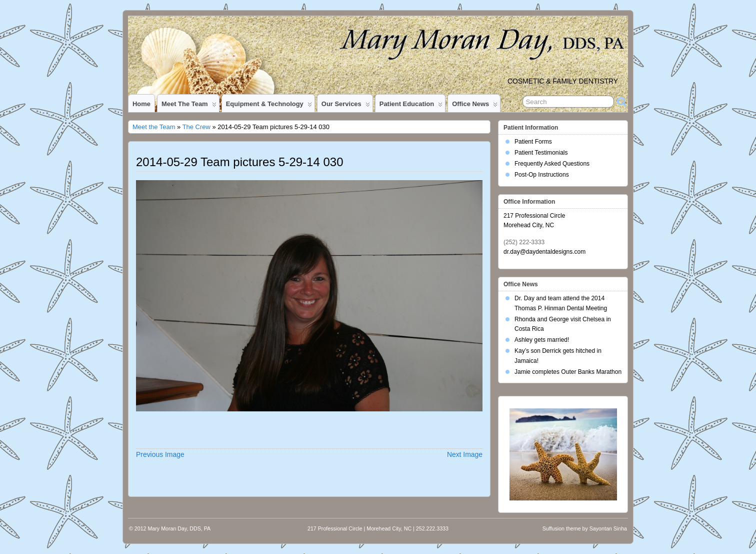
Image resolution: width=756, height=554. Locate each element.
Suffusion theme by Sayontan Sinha (585, 528)
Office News (475, 106)
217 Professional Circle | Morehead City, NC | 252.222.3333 (378, 528)
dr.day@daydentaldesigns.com (544, 252)
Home (141, 104)
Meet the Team (189, 106)
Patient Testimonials (541, 153)
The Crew (196, 127)
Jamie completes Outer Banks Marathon (568, 372)
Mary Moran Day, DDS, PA (179, 528)
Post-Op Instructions (542, 175)
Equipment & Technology (269, 106)
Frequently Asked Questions (552, 164)
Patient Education (411, 106)
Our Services (346, 106)
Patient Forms (533, 142)
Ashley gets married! (542, 340)
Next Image (465, 454)
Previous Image (160, 454)
